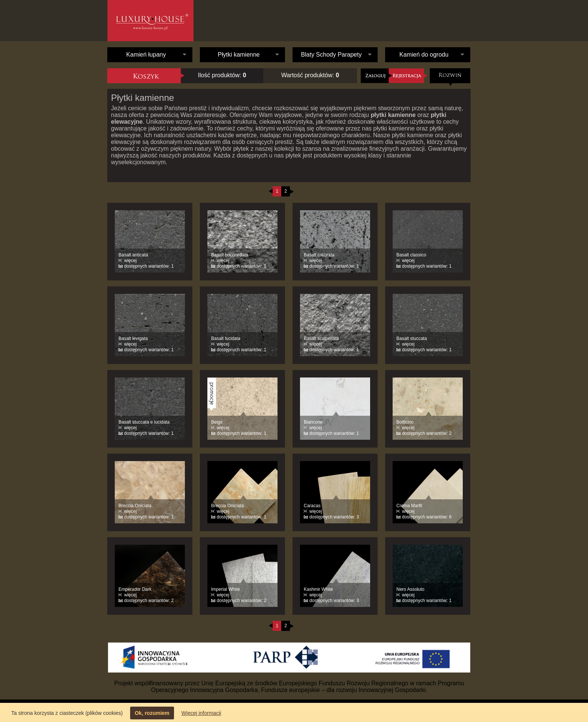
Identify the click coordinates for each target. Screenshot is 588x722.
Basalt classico (411, 255)
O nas (374, 21)
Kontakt (455, 21)
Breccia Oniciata (135, 506)
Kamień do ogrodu (424, 55)
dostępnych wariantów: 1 (149, 266)
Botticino (405, 422)
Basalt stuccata (412, 339)
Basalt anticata (133, 255)
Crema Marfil (409, 506)
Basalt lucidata (226, 339)
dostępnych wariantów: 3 (334, 517)
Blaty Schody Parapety (331, 55)
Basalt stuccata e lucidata (144, 422)
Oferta (411, 26)
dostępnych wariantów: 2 (427, 433)
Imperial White (226, 589)
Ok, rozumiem (152, 713)
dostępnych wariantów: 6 (427, 517)
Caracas (312, 506)
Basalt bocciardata (230, 255)
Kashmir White (318, 589)
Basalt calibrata (319, 255)
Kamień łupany (146, 55)
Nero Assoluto (410, 589)
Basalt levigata (133, 339)
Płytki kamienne (238, 55)
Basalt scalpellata (321, 339)
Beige (217, 422)
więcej (130, 261)
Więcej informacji (201, 713)
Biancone (313, 422)
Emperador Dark (135, 589)
